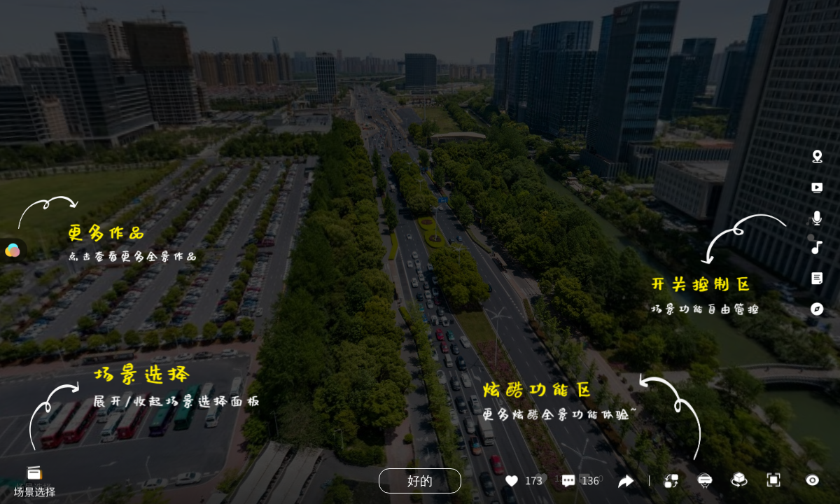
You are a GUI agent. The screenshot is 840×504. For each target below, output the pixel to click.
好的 (420, 481)
